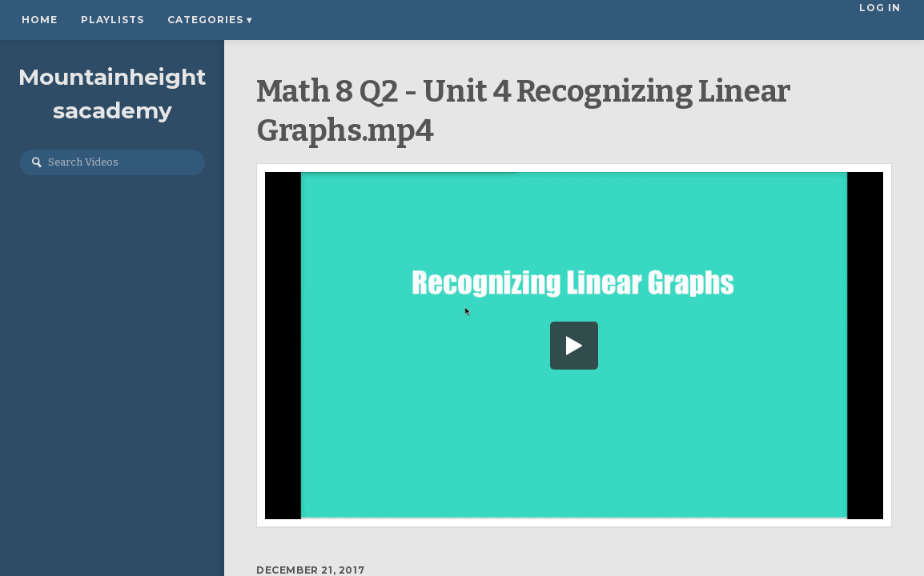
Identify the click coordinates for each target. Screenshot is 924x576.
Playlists (112, 20)
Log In (882, 20)
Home (40, 20)
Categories (210, 20)
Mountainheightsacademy (112, 94)
